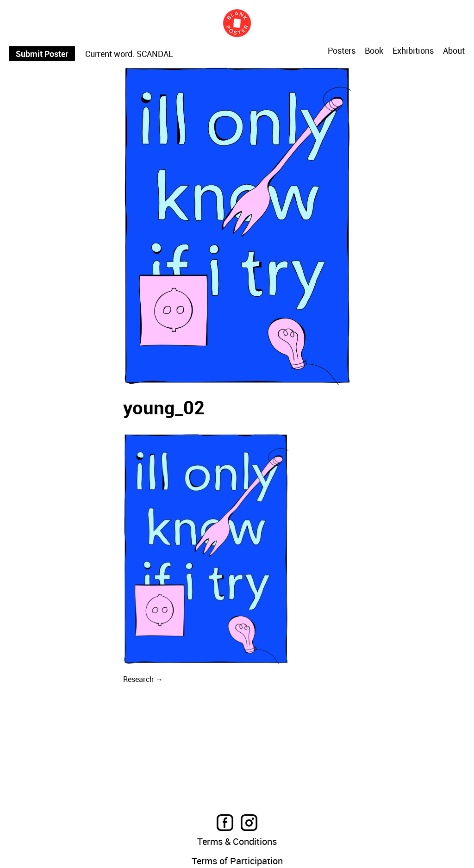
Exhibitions (413, 51)
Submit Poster (42, 54)
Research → (143, 679)
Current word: (110, 54)
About (454, 51)
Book (374, 51)
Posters (342, 51)
